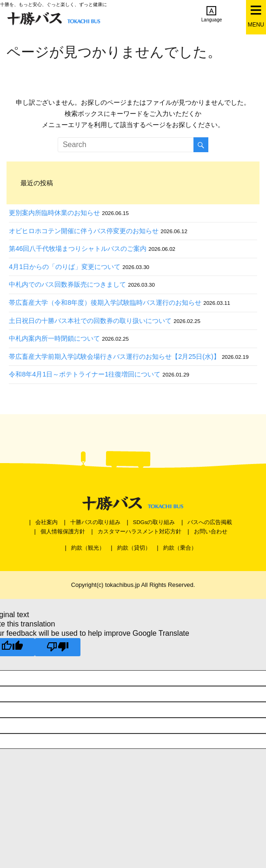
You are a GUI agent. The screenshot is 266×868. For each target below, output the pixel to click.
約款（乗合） (180, 548)
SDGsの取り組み (154, 522)
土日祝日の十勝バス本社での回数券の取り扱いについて (90, 321)
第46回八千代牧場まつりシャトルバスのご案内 (78, 249)
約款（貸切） (134, 548)
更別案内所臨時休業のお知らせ (54, 213)
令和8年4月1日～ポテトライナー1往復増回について (85, 374)
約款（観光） (88, 548)
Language (212, 14)
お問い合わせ (211, 532)
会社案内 (47, 522)
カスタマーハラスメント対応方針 (140, 532)
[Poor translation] (58, 647)
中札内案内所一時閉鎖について (54, 338)
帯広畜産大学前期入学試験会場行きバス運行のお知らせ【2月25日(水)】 (114, 357)
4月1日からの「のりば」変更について (65, 267)
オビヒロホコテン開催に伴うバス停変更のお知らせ (84, 231)
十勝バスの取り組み (95, 522)
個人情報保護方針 (63, 532)
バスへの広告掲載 (210, 522)
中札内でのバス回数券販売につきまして (67, 284)
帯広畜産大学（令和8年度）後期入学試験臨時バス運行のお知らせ (105, 303)
